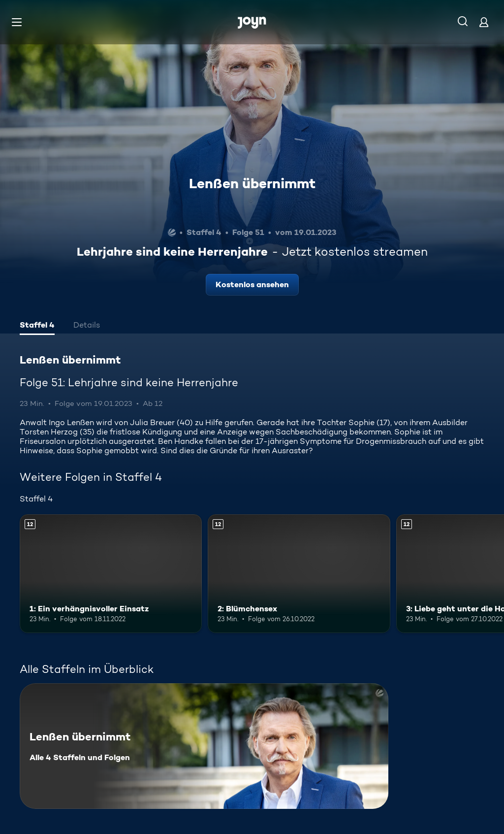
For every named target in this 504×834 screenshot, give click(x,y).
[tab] (37, 326)
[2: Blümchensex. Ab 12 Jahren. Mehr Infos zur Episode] (299, 574)
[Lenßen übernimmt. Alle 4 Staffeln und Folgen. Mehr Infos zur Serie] (204, 746)
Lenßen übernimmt (252, 183)
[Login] (484, 22)
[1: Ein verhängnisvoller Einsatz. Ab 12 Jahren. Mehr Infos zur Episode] (111, 574)
